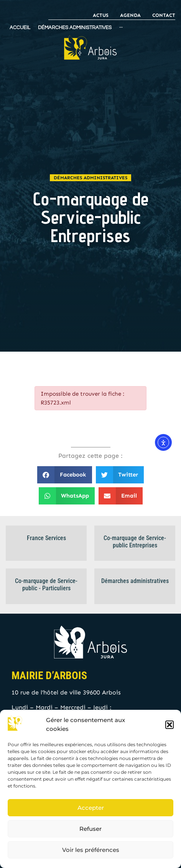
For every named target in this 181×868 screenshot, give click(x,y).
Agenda (130, 15)
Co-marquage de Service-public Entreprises (135, 542)
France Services (46, 538)
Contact (164, 15)
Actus (101, 15)
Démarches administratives (90, 178)
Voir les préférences (91, 850)
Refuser (90, 829)
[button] (169, 725)
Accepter (91, 808)
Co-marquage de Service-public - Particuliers (46, 585)
